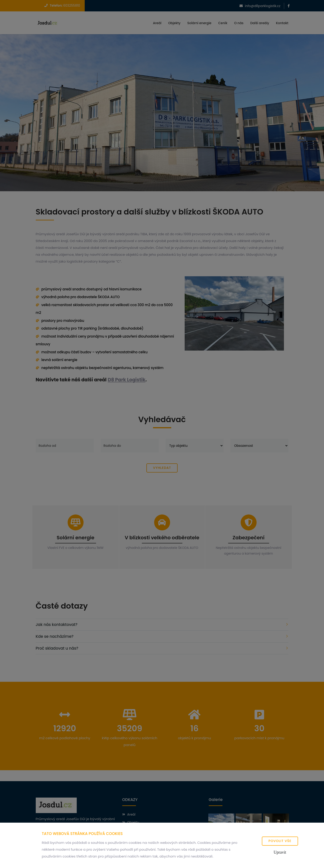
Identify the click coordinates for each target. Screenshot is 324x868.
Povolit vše (280, 841)
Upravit (280, 852)
